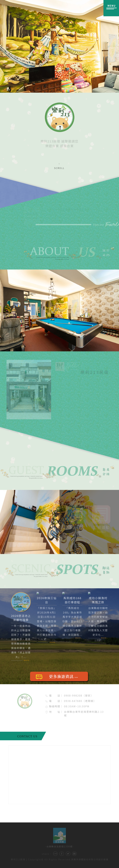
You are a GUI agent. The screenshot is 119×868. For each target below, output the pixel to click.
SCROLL (59, 168)
